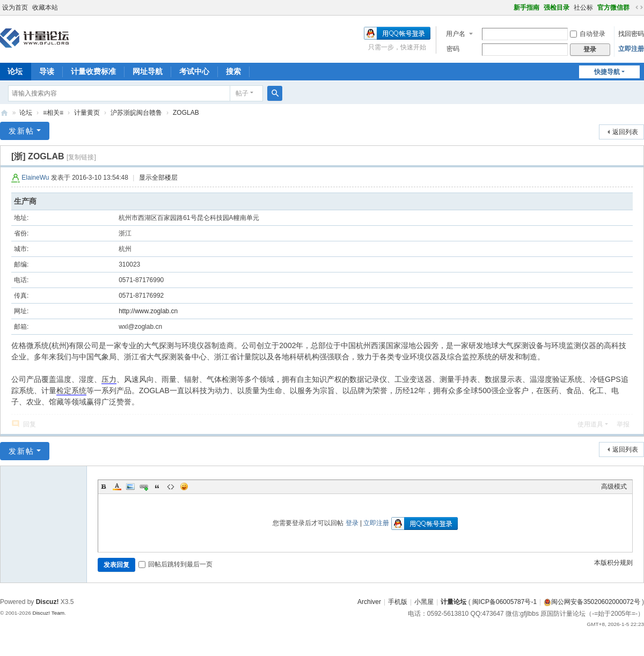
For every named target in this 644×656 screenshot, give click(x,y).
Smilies (184, 487)
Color (117, 487)
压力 (109, 379)
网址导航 (148, 71)
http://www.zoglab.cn (148, 311)
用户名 (456, 34)
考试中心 (194, 71)
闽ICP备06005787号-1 (504, 602)
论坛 (26, 113)
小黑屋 (424, 602)
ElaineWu (35, 178)
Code (171, 487)
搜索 (233, 71)
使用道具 (590, 424)
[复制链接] (81, 157)
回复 (30, 424)
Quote (157, 487)
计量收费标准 (93, 71)
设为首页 (15, 8)
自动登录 (588, 34)
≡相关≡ (53, 113)
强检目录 (557, 8)
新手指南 (526, 8)
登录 (352, 523)
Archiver (369, 602)
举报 (623, 424)
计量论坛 (4, 113)
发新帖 (21, 131)
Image (130, 487)
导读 (47, 71)
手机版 (398, 602)
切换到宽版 (639, 8)
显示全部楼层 (158, 178)
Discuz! (47, 602)
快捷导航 (607, 72)
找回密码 (631, 34)
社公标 (583, 8)
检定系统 (71, 390)
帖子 (242, 93)
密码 (453, 49)
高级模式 (614, 487)
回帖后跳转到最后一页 (175, 564)
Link (144, 487)
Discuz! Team (48, 613)
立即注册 (631, 49)
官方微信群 (613, 8)
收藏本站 (45, 8)
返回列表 (625, 132)
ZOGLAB (186, 113)
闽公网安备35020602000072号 (592, 602)
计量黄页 (87, 113)
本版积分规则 (613, 563)
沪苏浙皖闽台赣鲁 (136, 113)
